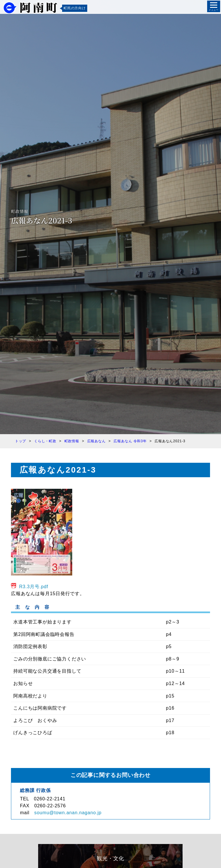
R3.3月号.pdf (34, 587)
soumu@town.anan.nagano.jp (68, 813)
